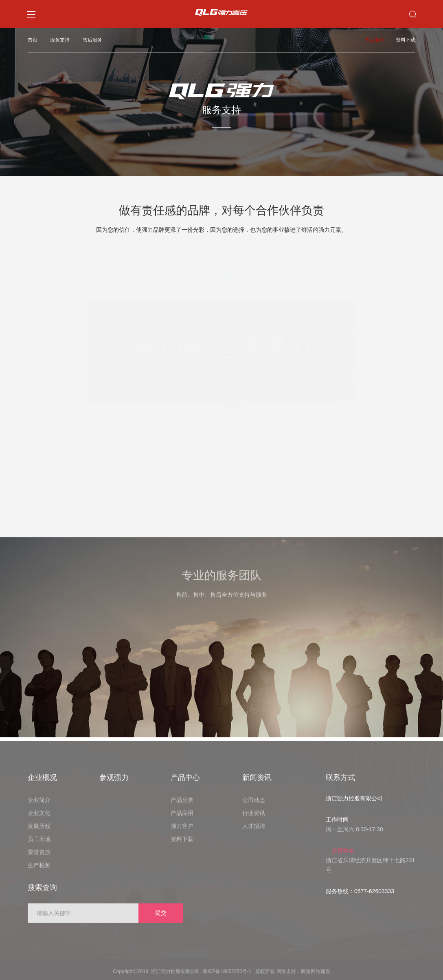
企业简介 (39, 805)
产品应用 (182, 818)
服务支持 (60, 40)
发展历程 (39, 831)
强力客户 (182, 831)
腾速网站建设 (316, 976)
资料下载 (406, 40)
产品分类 (182, 805)
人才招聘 (254, 831)
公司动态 (254, 805)
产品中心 (185, 782)
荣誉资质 (39, 857)
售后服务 (92, 40)
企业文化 (39, 818)
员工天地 (39, 844)
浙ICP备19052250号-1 (227, 976)
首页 (33, 40)
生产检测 (39, 870)
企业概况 (42, 782)
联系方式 (340, 782)
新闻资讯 (257, 782)
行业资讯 (254, 818)
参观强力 (114, 782)
